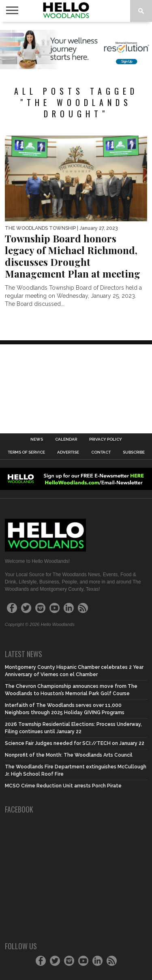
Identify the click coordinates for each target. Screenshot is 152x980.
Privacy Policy (106, 439)
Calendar (66, 439)
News (37, 439)
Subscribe (134, 452)
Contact (101, 452)
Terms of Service (26, 452)
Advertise (68, 452)
